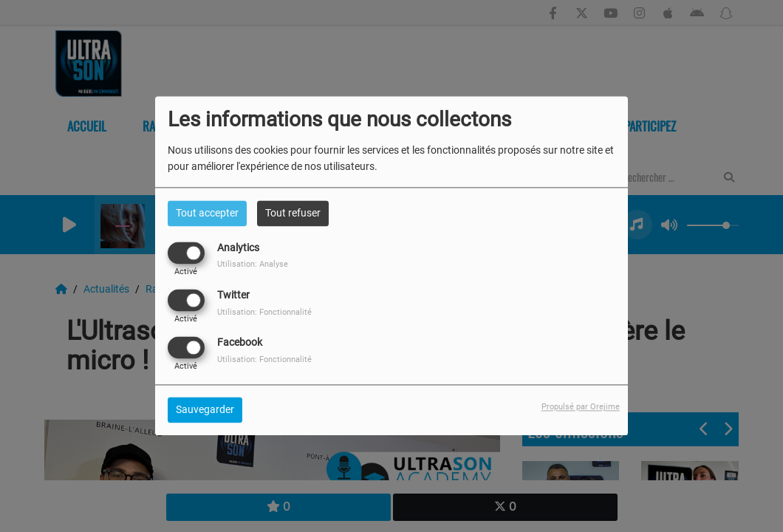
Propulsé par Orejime (581, 407)
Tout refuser (293, 213)
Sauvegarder (205, 410)
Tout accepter (207, 213)
